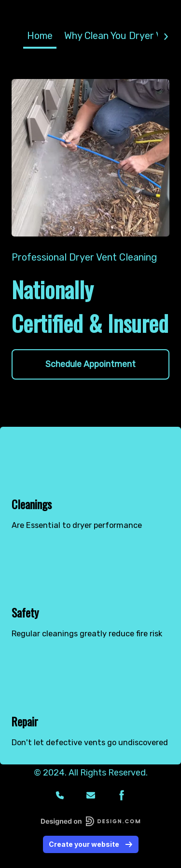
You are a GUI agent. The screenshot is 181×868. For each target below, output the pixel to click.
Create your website (91, 844)
